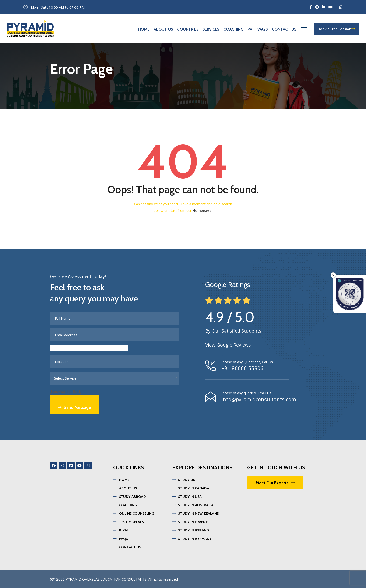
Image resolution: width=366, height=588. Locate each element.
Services (211, 29)
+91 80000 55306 (243, 368)
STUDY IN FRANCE (193, 522)
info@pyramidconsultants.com (259, 399)
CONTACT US (130, 547)
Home (144, 29)
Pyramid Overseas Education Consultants (106, 579)
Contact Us (284, 29)
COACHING (128, 505)
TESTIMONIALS (131, 522)
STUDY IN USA (190, 496)
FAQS (123, 538)
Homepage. (202, 210)
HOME (124, 480)
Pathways (258, 29)
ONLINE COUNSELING (137, 513)
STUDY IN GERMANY (195, 538)
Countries (188, 29)
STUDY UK (187, 480)
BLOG (124, 530)
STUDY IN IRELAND (194, 530)
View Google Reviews (228, 345)
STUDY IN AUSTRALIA (196, 505)
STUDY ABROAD (132, 496)
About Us (163, 29)
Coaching (233, 29)
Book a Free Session (336, 29)
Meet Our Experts (275, 483)
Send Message (74, 407)
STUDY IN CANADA (194, 488)
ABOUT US (128, 488)
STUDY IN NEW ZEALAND (199, 513)
